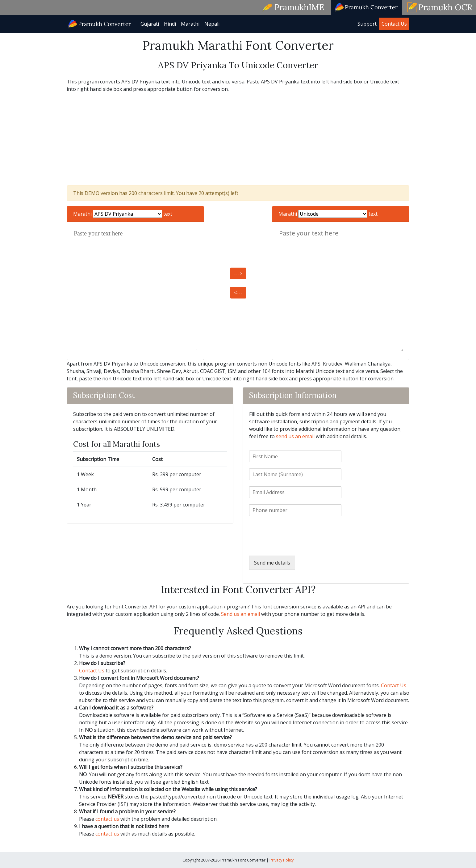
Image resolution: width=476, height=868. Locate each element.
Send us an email (240, 614)
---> (238, 273)
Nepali (212, 24)
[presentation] (296, 545)
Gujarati (150, 24)
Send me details (272, 563)
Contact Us (394, 24)
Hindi (170, 24)
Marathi (190, 24)
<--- (238, 293)
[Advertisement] (238, 139)
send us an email (295, 436)
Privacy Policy (282, 860)
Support (367, 24)
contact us (107, 819)
